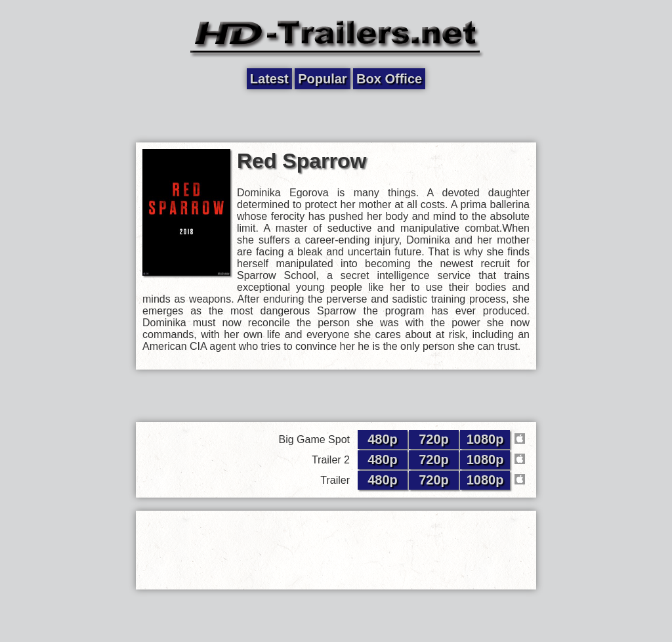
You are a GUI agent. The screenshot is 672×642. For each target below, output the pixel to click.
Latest (269, 79)
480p (383, 439)
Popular (322, 79)
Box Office (389, 79)
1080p (485, 439)
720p (434, 439)
